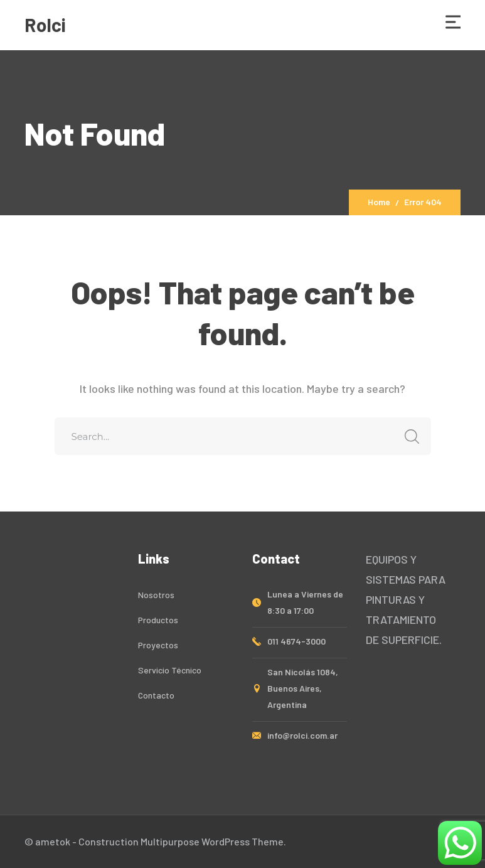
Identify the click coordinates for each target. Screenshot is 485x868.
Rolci (45, 24)
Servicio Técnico (170, 670)
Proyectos (158, 645)
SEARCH (409, 437)
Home (379, 202)
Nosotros (156, 595)
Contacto (156, 695)
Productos (158, 620)
